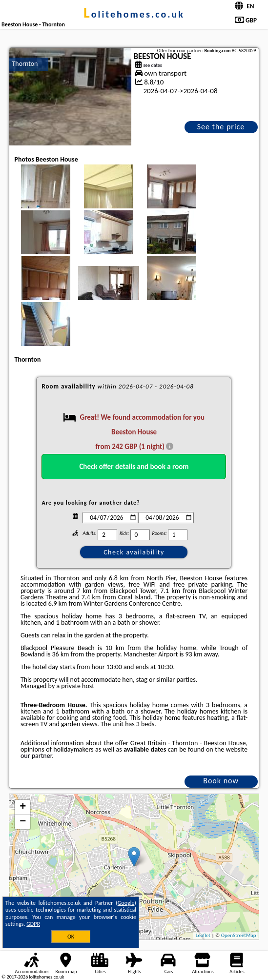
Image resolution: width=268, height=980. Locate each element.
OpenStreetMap (239, 935)
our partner (36, 756)
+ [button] (23, 807)
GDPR (33, 924)
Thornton (25, 64)
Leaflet (203, 935)
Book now (221, 781)
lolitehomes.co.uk (134, 14)
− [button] (23, 822)
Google (126, 903)
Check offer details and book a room (134, 467)
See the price (221, 127)
